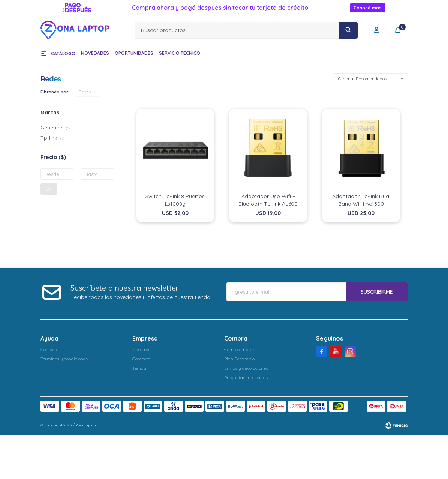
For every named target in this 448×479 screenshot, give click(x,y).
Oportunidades (134, 53)
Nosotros (141, 349)
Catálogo (63, 53)
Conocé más (368, 8)
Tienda (139, 368)
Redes (85, 92)
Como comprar (239, 349)
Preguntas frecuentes (246, 378)
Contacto (49, 349)
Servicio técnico (180, 53)
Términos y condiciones (64, 359)
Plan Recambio (239, 359)
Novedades (95, 53)
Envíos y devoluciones (246, 368)
